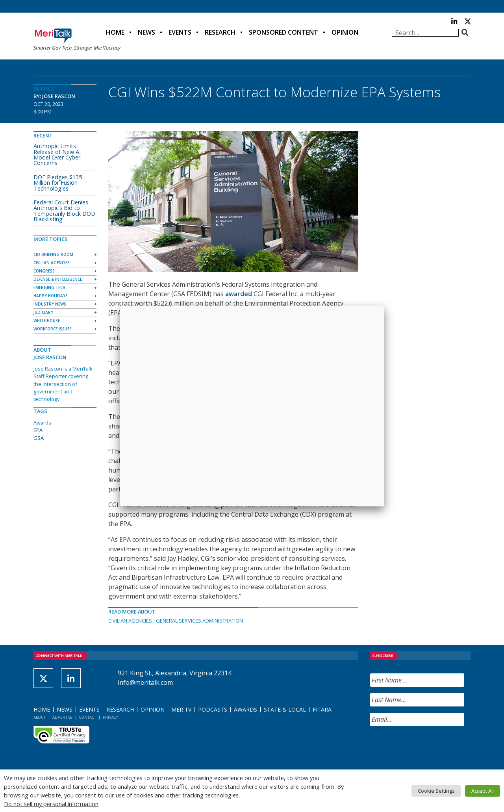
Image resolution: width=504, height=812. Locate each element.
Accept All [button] (483, 791)
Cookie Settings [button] (436, 791)
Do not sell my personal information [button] (51, 804)
